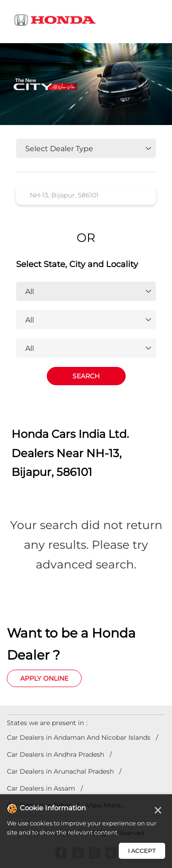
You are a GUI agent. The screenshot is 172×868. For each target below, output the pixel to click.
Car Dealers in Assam (41, 788)
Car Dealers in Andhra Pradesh (55, 754)
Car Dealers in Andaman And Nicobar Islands (79, 737)
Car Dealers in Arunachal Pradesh (60, 771)
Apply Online (44, 678)
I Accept (142, 851)
